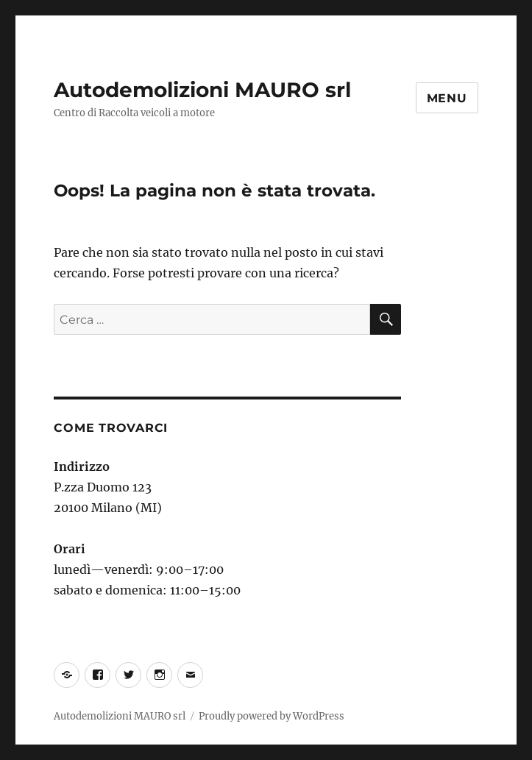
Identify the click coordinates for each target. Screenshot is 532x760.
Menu (447, 98)
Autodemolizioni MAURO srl (202, 90)
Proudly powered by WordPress (272, 716)
